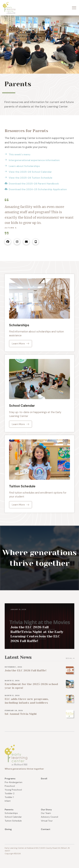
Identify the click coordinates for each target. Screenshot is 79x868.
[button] (74, 8)
